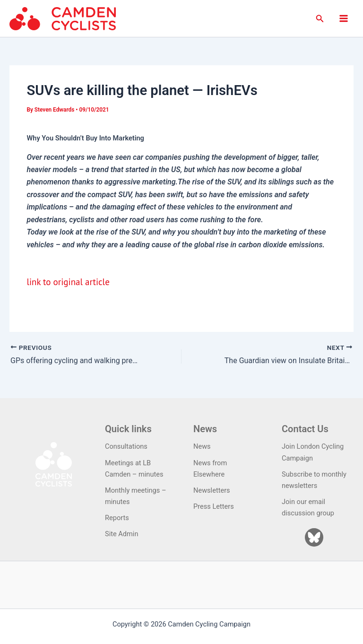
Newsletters (212, 490)
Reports (117, 518)
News (202, 446)
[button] (320, 19)
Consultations (126, 446)
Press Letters (214, 506)
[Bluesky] (314, 537)
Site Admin (121, 534)
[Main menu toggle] (344, 18)
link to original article (68, 282)
